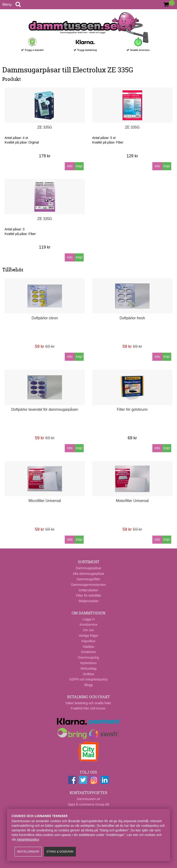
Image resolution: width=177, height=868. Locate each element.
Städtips (89, 647)
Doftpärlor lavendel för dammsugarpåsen (45, 409)
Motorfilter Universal (132, 501)
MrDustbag (88, 669)
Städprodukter (88, 601)
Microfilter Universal (45, 501)
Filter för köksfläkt (88, 595)
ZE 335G (45, 127)
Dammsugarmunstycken (89, 585)
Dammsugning (88, 657)
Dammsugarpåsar (88, 568)
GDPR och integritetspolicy (88, 679)
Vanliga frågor (88, 636)
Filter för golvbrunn (132, 409)
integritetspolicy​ (28, 839)
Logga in (88, 619)
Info (70, 166)
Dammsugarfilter (89, 579)
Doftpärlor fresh (132, 318)
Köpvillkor (89, 641)
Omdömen (88, 652)
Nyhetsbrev (89, 663)
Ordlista (88, 674)
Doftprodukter (89, 590)
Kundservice (88, 625)
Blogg (88, 685)
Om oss (88, 630)
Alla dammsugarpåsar (88, 574)
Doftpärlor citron (45, 318)
